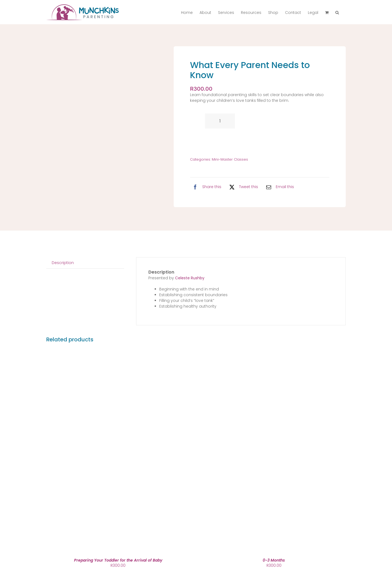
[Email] (279, 187)
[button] (337, 12)
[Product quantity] (220, 121)
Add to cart (215, 141)
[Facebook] (206, 187)
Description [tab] (63, 263)
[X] (242, 187)
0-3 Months (274, 560)
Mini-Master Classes (230, 159)
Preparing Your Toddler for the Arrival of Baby (118, 560)
